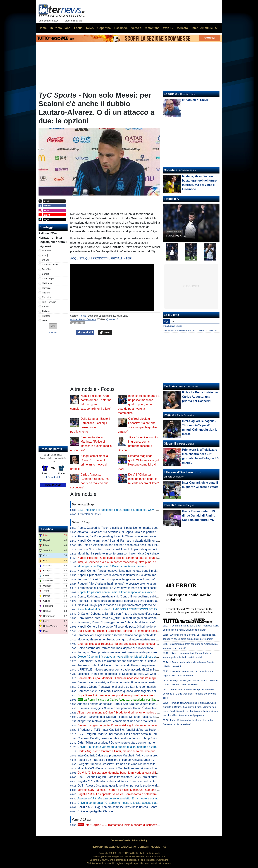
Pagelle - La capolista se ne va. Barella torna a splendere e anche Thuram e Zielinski (135, 794)
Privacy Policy (140, 840)
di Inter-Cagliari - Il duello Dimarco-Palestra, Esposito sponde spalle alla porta (136, 717)
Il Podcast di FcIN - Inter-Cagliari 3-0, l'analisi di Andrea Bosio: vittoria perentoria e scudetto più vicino (142, 730)
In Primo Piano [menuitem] (60, 28)
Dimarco (46, 288)
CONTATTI (143, 847)
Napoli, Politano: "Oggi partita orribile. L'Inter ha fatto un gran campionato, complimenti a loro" (137, 558)
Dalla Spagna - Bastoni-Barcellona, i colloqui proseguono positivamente (123, 631)
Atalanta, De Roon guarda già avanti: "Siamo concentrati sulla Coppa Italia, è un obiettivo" (135, 536)
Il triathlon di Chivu (89, 514)
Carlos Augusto (50, 265)
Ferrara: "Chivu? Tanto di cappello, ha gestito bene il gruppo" (116, 579)
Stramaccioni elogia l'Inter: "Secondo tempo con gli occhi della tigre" (121, 635)
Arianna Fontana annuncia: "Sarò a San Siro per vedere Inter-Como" (121, 704)
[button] (53, 326)
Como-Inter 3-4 (176, 236)
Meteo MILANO (53, 485)
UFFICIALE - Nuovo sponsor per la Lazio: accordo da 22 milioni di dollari (124, 670)
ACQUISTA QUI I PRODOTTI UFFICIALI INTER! (101, 258)
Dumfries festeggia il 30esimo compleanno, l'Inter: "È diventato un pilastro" (125, 708)
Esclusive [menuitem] (121, 28)
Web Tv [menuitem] (168, 28)
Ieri (173, 321)
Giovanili (170, 444)
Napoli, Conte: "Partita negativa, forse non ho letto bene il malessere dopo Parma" (130, 571)
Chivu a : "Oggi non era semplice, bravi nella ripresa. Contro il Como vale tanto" (130, 807)
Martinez (46, 251)
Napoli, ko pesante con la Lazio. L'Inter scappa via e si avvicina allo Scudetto (126, 592)
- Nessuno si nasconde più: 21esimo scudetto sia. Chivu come (124, 510)
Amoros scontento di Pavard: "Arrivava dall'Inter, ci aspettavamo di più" (122, 665)
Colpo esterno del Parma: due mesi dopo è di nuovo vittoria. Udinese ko (123, 648)
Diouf (45, 321)
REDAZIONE (112, 847)
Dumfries (47, 269)
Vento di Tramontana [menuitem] (145, 28)
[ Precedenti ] (53, 477)
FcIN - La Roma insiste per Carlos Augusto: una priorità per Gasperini (200, 397)
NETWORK (97, 847)
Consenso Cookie (120, 840)
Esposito (46, 297)
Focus (83, 316)
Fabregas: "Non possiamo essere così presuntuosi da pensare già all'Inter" (125, 652)
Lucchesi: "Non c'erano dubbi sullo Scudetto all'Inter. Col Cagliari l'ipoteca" (125, 674)
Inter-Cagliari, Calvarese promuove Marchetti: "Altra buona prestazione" (123, 755)
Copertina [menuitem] (104, 28)
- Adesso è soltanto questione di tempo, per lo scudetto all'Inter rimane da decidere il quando (140, 786)
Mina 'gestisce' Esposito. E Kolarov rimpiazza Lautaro (112, 566)
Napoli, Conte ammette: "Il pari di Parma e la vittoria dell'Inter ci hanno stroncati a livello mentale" (139, 541)
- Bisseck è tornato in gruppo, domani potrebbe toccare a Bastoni (122, 695)
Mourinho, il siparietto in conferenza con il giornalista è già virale (118, 554)
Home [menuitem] (43, 28)
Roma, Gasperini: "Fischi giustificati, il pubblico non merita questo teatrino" (125, 528)
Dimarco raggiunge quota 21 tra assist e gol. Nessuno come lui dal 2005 (123, 725)
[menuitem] (216, 28)
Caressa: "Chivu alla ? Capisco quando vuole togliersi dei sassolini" (123, 691)
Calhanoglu (48, 279)
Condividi (85, 333)
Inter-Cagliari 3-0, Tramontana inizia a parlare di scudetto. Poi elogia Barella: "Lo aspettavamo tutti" (144, 825)
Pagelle (169, 415)
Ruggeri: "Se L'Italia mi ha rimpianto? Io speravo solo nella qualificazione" (124, 584)
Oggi (167, 321)
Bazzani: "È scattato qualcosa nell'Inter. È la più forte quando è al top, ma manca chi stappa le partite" (142, 549)
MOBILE (155, 847)
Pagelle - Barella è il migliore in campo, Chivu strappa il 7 (116, 760)
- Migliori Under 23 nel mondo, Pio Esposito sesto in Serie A (119, 734)
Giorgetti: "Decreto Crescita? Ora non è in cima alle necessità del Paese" (124, 764)
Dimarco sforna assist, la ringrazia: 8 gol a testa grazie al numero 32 (125, 682)
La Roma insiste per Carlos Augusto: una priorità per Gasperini (120, 700)
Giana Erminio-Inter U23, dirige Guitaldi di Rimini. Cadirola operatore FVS (199, 516)
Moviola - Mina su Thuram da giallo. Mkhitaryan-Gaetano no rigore (123, 790)
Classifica (46, 529)
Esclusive (170, 386)
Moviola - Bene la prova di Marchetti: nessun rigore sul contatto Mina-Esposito (130, 768)
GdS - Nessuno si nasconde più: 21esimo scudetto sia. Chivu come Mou (199, 330)
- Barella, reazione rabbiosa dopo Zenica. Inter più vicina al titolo (124, 738)
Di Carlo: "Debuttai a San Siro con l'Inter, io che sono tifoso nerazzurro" (123, 614)
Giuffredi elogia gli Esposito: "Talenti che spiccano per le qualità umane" (123, 644)
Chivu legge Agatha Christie (95, 811)
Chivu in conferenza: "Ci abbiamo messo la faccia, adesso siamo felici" (122, 803)
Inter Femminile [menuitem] (202, 28)
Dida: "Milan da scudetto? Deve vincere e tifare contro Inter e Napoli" (121, 743)
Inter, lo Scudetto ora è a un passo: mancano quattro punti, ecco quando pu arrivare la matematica (139, 404)
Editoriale (170, 94)
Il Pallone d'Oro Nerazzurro (182, 472)
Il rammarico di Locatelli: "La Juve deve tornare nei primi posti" (117, 588)
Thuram (46, 293)
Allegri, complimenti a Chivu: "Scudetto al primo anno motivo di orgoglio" (123, 713)
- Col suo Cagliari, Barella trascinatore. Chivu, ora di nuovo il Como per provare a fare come (142, 777)
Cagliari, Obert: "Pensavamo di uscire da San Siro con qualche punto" (122, 687)
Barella (46, 274)
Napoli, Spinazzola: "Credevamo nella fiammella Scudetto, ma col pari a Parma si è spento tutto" (139, 575)
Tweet (105, 333)
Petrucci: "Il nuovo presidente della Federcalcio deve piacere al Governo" (124, 601)
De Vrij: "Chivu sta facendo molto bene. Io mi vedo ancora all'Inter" (144, 479)
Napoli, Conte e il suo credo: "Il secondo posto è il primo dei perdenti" (122, 627)
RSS (164, 847)
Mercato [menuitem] (182, 28)
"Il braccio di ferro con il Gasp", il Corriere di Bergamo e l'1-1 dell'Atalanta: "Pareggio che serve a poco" (189, 694)
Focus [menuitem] (78, 28)
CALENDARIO (128, 847)
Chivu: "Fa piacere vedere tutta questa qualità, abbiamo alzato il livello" (123, 747)
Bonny (45, 307)
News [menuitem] (90, 28)
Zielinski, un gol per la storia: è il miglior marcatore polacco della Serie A (123, 605)
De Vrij (46, 260)
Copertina (170, 170)
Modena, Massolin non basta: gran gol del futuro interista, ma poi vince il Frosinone (130, 639)
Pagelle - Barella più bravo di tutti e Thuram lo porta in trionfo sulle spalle (127, 781)
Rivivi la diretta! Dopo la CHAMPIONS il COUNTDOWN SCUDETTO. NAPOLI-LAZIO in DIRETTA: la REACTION (149, 609)
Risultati (53, 332)
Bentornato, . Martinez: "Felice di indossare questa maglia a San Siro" (125, 678)
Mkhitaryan (48, 283)
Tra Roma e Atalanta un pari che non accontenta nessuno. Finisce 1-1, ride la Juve (130, 545)
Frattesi (46, 316)
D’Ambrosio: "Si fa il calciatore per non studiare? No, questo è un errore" (124, 661)
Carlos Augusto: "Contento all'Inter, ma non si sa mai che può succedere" (124, 751)
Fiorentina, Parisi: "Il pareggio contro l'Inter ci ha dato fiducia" (116, 622)
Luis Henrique (49, 302)
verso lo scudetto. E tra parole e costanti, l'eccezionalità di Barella (135, 798)
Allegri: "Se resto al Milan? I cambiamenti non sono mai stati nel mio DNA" (124, 721)
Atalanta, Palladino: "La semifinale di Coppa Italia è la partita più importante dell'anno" (132, 532)
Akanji (45, 255)
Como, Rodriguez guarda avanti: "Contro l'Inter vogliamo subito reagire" (123, 596)
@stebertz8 (112, 319)
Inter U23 (170, 505)
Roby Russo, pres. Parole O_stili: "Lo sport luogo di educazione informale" (125, 618)
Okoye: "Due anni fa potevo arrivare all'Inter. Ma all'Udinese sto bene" (122, 657)
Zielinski (46, 311)
